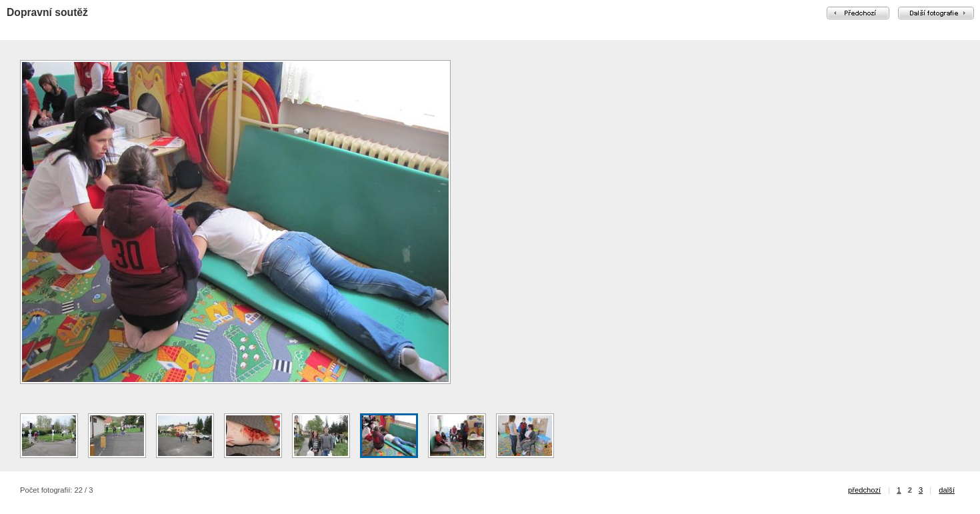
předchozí (864, 490)
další (947, 490)
